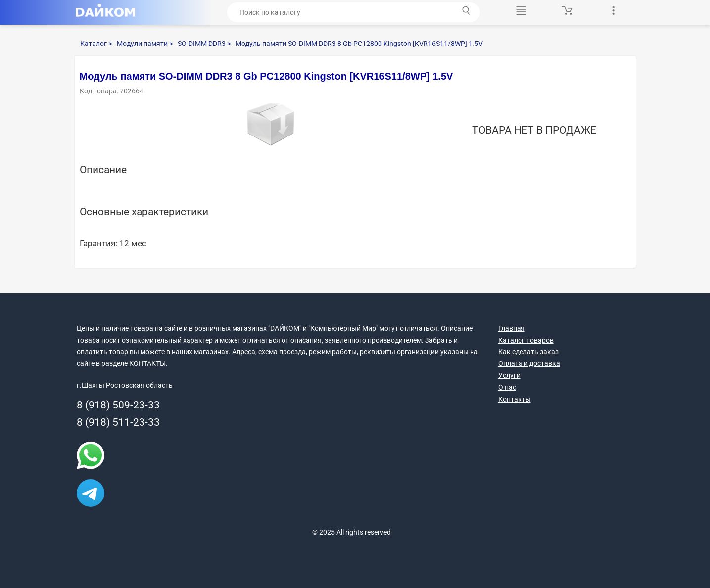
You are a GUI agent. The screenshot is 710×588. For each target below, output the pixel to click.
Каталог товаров (526, 340)
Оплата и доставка (529, 363)
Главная (512, 328)
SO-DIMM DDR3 (204, 44)
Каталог (96, 44)
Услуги (509, 375)
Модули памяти (145, 44)
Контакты (515, 399)
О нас (507, 387)
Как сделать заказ (528, 352)
